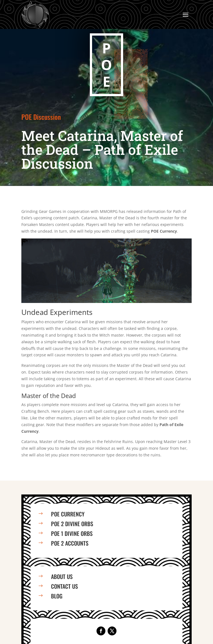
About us (62, 576)
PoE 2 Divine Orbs (72, 524)
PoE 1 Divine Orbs (72, 533)
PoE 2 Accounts (70, 543)
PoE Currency (68, 514)
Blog (57, 596)
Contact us (64, 586)
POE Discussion (41, 117)
